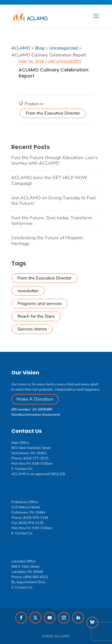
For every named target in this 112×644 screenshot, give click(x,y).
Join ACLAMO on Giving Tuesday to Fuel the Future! (54, 201)
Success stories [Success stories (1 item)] (32, 329)
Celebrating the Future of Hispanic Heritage (47, 241)
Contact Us (24, 469)
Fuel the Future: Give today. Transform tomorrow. (52, 221)
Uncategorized (64, 62)
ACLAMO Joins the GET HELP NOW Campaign (49, 180)
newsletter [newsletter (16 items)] (28, 291)
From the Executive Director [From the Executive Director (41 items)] (44, 278)
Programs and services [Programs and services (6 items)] (40, 303)
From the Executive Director (53, 113)
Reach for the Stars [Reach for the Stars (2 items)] (36, 316)
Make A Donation (35, 399)
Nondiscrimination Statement (36, 415)
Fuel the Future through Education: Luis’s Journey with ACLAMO (54, 160)
